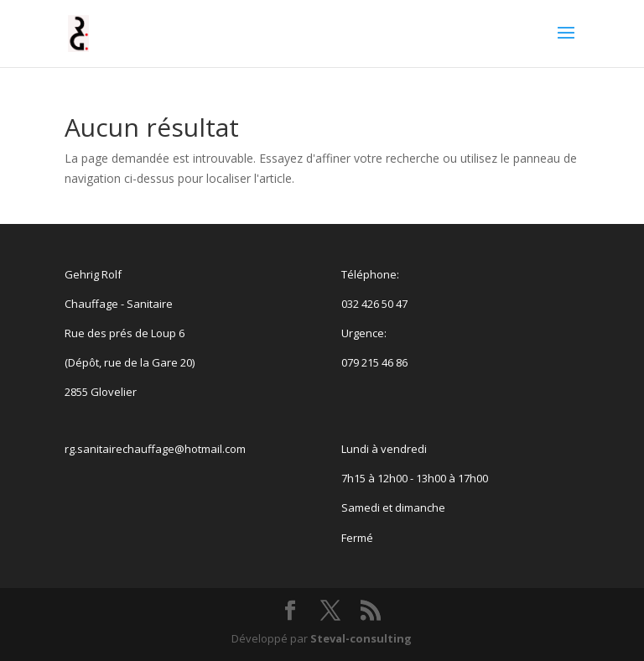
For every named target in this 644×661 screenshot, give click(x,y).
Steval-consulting (361, 638)
